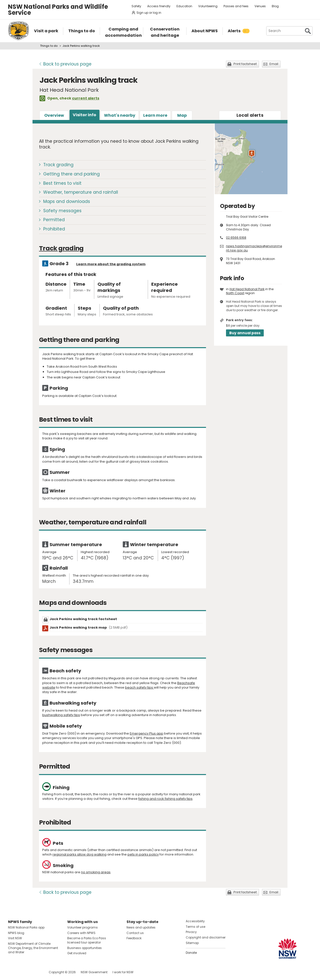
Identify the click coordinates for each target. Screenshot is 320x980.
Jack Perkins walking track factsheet (83, 619)
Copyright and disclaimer (206, 937)
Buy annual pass (245, 333)
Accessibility (195, 921)
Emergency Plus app (146, 733)
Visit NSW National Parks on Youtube (34, 972)
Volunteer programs (82, 927)
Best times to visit (62, 183)
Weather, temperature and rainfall (81, 192)
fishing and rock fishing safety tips (165, 799)
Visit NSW (15, 938)
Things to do (49, 46)
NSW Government (94, 972)
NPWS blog (16, 933)
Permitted (54, 220)
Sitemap (192, 943)
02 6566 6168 (236, 238)
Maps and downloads (67, 201)
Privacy (191, 932)
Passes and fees (236, 6)
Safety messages (62, 211)
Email (274, 64)
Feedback (134, 938)
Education (184, 6)
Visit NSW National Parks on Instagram (23, 972)
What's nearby (120, 115)
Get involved (77, 953)
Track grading (58, 165)
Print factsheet (245, 64)
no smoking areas (96, 872)
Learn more (155, 115)
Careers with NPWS (81, 933)
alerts (250, 115)
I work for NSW (123, 972)
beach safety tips (139, 687)
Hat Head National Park (247, 289)
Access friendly (159, 6)
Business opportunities (84, 948)
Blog (275, 6)
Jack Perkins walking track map (88, 627)
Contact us (135, 933)
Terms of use (195, 927)
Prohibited (54, 229)
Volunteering (208, 6)
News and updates (141, 927)
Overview (54, 115)
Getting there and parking (71, 174)
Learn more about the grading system (111, 264)
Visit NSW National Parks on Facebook (13, 972)
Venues (260, 6)
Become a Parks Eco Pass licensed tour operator (87, 940)
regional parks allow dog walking (79, 854)
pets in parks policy (143, 854)
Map (182, 115)
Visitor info (84, 115)
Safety (136, 6)
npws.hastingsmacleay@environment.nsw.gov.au (254, 248)
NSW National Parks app (26, 927)
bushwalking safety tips (61, 715)
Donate (191, 953)
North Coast (235, 293)
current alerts (86, 98)
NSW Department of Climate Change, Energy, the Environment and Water (33, 948)
